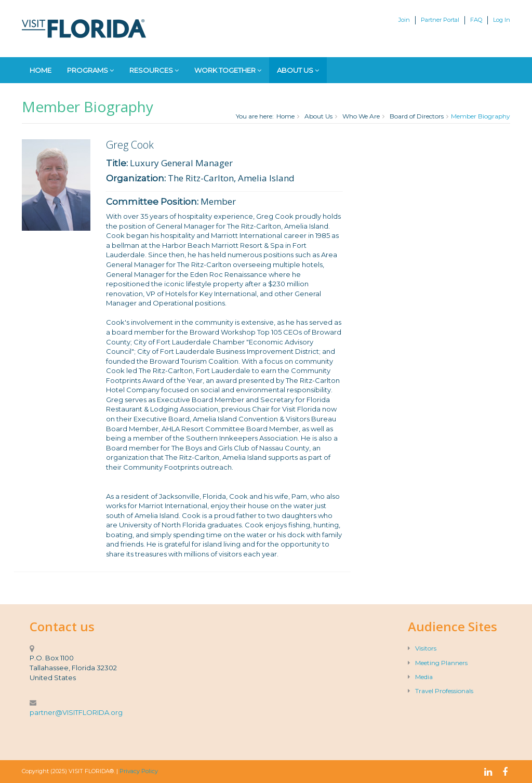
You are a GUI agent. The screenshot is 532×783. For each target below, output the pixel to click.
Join (404, 20)
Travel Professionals (441, 691)
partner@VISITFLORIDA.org (76, 712)
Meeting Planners (438, 663)
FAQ (476, 20)
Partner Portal (440, 20)
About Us (298, 70)
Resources (154, 70)
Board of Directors (417, 116)
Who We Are (361, 116)
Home (41, 70)
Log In (502, 20)
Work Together (228, 70)
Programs (90, 70)
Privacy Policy (139, 771)
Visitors (422, 648)
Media (420, 677)
